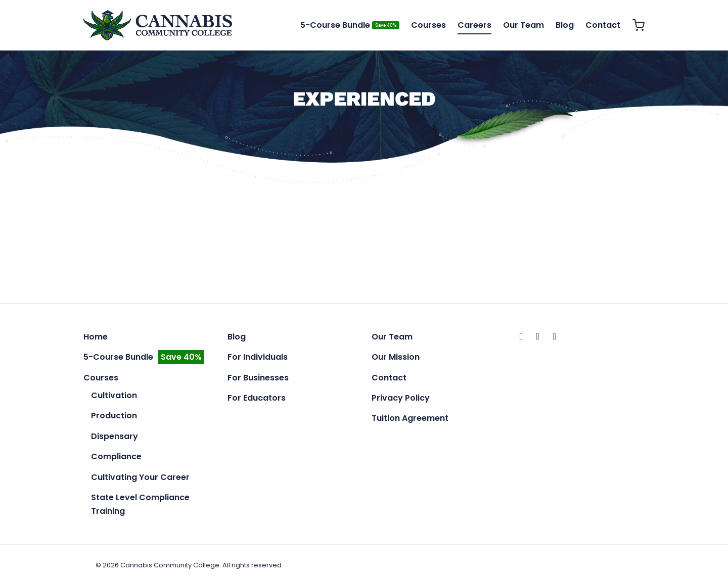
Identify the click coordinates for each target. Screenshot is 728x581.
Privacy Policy (401, 398)
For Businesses (258, 378)
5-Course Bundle (350, 25)
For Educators (257, 398)
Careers (474, 25)
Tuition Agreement (410, 418)
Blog (565, 25)
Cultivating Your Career (140, 477)
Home (96, 337)
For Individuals (258, 357)
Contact (603, 25)
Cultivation (114, 395)
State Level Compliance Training (140, 504)
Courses (428, 25)
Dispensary (115, 436)
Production (114, 416)
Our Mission (396, 357)
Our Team (524, 25)
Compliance (116, 456)
